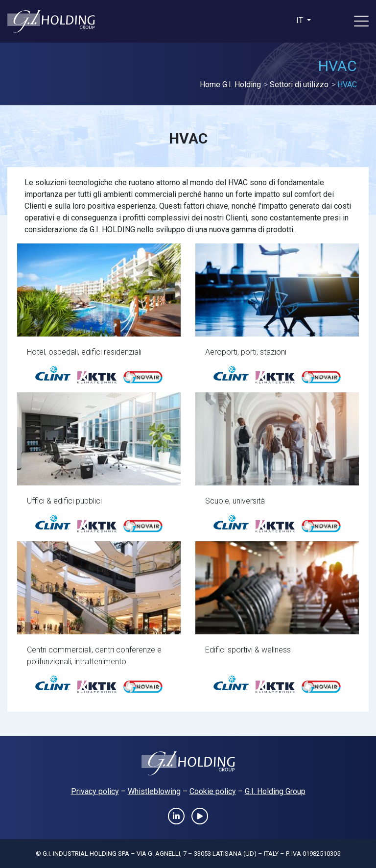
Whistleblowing (154, 791)
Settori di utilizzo (299, 84)
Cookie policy (213, 791)
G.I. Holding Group (275, 791)
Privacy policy (95, 791)
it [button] (301, 20)
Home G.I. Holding (230, 84)
